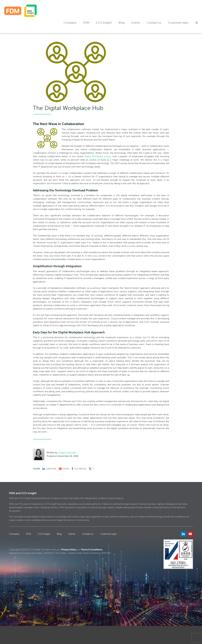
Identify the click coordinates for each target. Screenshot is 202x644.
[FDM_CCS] (20, 6)
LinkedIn (49, 469)
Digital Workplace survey (98, 156)
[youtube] (190, 534)
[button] (197, 23)
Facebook (79, 469)
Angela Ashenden (68, 453)
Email (64, 469)
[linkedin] (183, 534)
